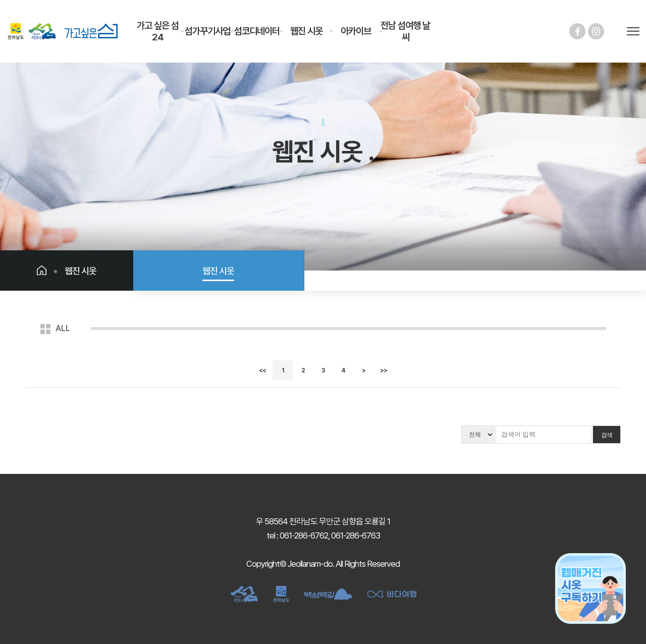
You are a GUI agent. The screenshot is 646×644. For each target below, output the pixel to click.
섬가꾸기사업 (207, 31)
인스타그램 (596, 31)
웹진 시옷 (306, 31)
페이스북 (577, 31)
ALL (63, 328)
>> (384, 370)
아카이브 (356, 31)
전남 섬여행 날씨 (405, 31)
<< (262, 370)
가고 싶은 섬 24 (158, 31)
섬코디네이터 (257, 31)
